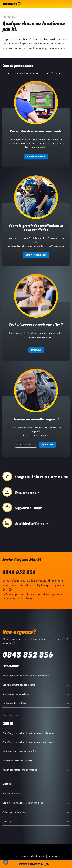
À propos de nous (36, 794)
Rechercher (47, 445)
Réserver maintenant (36, 255)
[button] (6, 862)
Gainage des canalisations (36, 694)
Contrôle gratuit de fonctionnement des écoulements (36, 734)
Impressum (54, 856)
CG (15, 856)
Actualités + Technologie (36, 812)
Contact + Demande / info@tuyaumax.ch (36, 803)
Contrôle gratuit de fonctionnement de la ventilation (36, 743)
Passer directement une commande (36, 770)
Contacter (36, 350)
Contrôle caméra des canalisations (36, 685)
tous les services (10, 715)
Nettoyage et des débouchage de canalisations (36, 676)
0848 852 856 (19, 572)
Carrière (36, 821)
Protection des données (33, 856)
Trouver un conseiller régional (36, 761)
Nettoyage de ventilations (36, 703)
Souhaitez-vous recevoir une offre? (36, 752)
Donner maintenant (36, 157)
